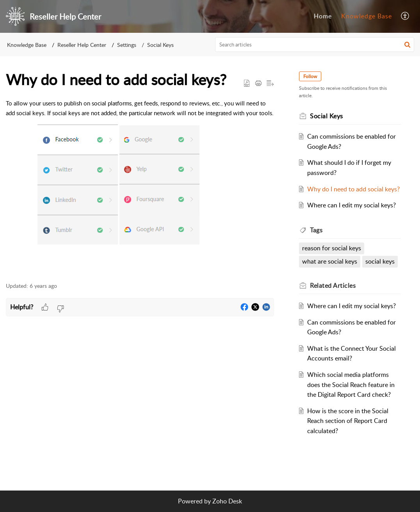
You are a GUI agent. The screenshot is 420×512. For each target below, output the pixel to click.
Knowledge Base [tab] (367, 16)
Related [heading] (333, 285)
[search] (315, 45)
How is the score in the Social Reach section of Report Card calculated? (348, 421)
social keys (380, 261)
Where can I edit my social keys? (351, 205)
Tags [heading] (316, 230)
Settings (127, 45)
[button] (405, 16)
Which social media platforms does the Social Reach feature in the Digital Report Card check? (351, 384)
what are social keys (330, 261)
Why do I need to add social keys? (353, 189)
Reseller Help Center (82, 45)
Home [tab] (323, 16)
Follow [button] (310, 76)
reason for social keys (332, 248)
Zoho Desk (227, 501)
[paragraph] (140, 186)
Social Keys (160, 45)
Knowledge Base (27, 45)
